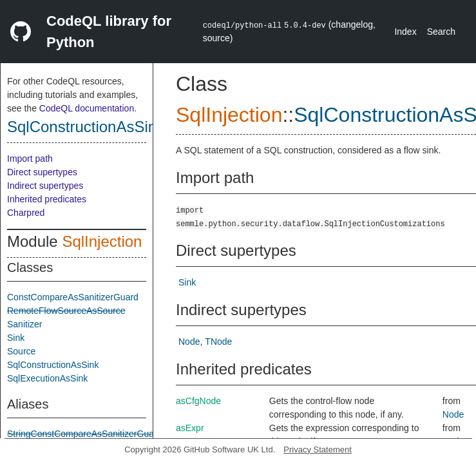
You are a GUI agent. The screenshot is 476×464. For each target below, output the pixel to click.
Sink (16, 338)
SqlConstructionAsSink (86, 127)
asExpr (190, 428)
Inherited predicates (47, 199)
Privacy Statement (318, 450)
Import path (30, 159)
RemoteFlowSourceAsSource (66, 311)
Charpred (26, 213)
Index (405, 32)
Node (189, 342)
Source (21, 351)
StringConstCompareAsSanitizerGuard (84, 434)
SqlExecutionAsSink (47, 378)
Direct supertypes (42, 172)
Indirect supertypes (45, 186)
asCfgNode (198, 401)
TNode (218, 342)
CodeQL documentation (87, 108)
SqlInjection (102, 241)
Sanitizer (24, 324)
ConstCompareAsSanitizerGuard (73, 297)
